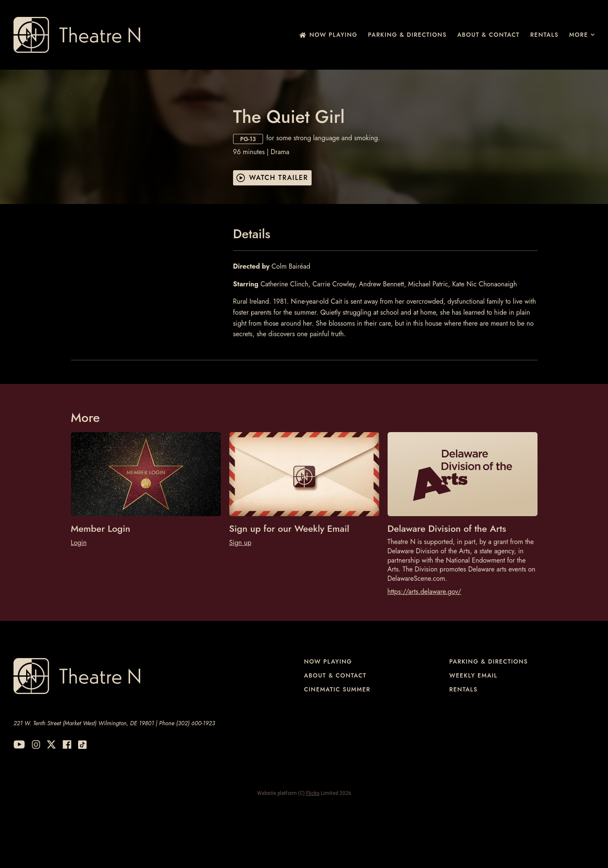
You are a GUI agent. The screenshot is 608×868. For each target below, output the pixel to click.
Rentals (544, 35)
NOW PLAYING (328, 35)
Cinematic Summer (337, 739)
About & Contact (489, 35)
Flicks (313, 844)
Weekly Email (473, 726)
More (582, 35)
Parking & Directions (407, 35)
